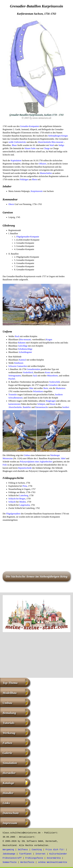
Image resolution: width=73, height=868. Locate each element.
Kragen (49, 339)
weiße (11, 142)
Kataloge (8, 783)
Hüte (31, 388)
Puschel (12, 379)
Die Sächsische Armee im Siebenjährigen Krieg (36, 576)
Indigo (61, 145)
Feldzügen (24, 179)
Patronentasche (41, 407)
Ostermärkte (54, 858)
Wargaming (8, 850)
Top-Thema (10, 683)
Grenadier (24, 126)
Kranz (48, 372)
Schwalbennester (16, 398)
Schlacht (12, 502)
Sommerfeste (10, 862)
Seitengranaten (15, 376)
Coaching (37, 850)
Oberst (11, 204)
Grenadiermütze (33, 369)
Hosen (53, 404)
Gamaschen (22, 366)
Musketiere (61, 388)
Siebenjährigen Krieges (58, 136)
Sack (35, 376)
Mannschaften (46, 173)
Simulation (10, 763)
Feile (5, 465)
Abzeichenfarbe (44, 142)
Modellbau (10, 693)
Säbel (63, 458)
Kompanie (35, 237)
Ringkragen (51, 401)
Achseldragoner (25, 352)
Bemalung (9, 713)
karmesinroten (14, 404)
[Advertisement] (36, 543)
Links (6, 803)
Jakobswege (9, 854)
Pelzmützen (38, 391)
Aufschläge (23, 346)
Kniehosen (19, 363)
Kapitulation (16, 160)
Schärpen (41, 404)
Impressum (10, 823)
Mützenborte (52, 376)
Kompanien (34, 126)
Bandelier (27, 407)
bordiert (66, 407)
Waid (52, 145)
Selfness (23, 850)
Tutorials (8, 723)
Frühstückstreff (12, 858)
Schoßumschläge (25, 349)
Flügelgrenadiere (13, 514)
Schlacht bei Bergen (17, 499)
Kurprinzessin (37, 191)
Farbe (33, 148)
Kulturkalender (58, 854)
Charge (47, 148)
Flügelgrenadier (23, 237)
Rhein (35, 179)
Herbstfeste (27, 862)
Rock (17, 336)
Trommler (13, 395)
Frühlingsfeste (34, 858)
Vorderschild (54, 382)
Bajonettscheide (25, 468)
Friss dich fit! (55, 850)
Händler (8, 793)
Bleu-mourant (57, 142)
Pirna (25, 486)
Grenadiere (53, 385)
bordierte (59, 395)
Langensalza (25, 505)
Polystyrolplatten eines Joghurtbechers (36, 462)
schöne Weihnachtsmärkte (53, 862)
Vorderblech (28, 372)
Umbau (27, 455)
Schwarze (12, 366)
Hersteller (9, 773)
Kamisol (22, 360)
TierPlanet (25, 854)
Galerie (7, 753)
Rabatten (22, 343)
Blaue (14, 145)
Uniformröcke (20, 142)
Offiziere (43, 164)
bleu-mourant (25, 339)
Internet (41, 854)
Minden (23, 502)
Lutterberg (24, 495)
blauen (28, 148)
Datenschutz (11, 813)
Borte (46, 388)
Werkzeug (9, 733)
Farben (7, 743)
